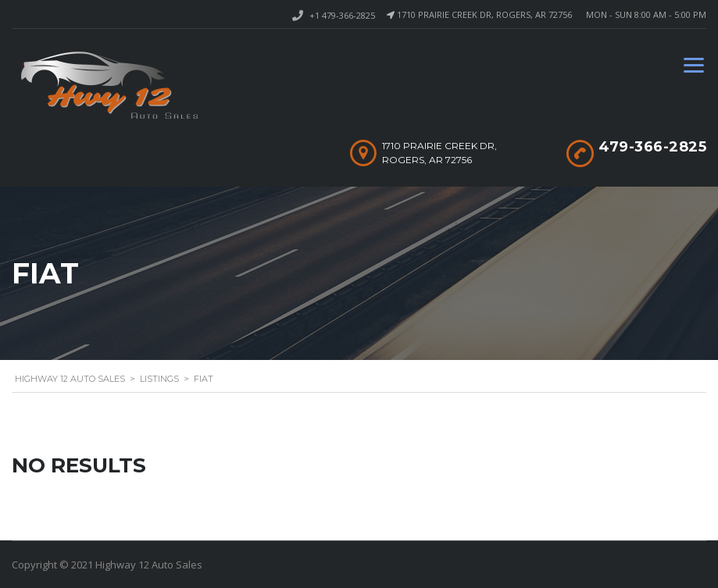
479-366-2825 (652, 147)
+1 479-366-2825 (342, 15)
